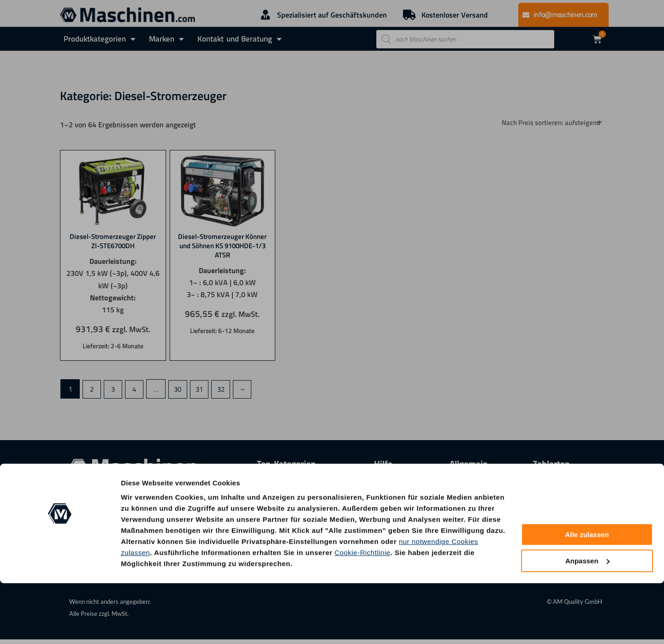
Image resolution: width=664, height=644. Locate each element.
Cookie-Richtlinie (363, 613)
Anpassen (587, 622)
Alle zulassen (587, 596)
